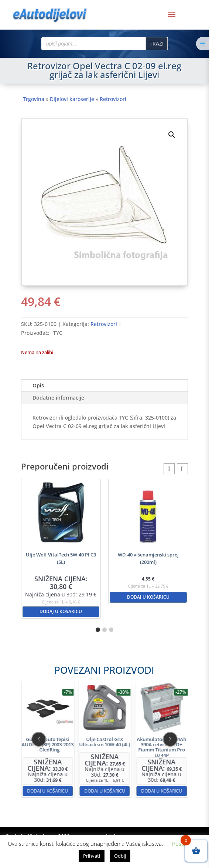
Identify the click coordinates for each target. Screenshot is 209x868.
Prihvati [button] (92, 856)
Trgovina (34, 99)
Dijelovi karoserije (72, 99)
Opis (38, 385)
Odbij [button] (120, 856)
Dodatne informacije (58, 398)
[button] (172, 135)
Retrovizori (113, 99)
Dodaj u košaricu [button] (61, 611)
